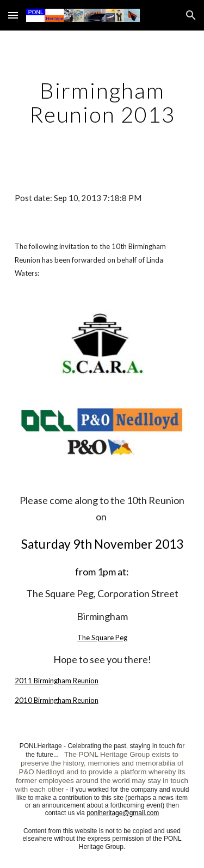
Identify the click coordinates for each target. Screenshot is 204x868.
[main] (102, 102)
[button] (13, 15)
